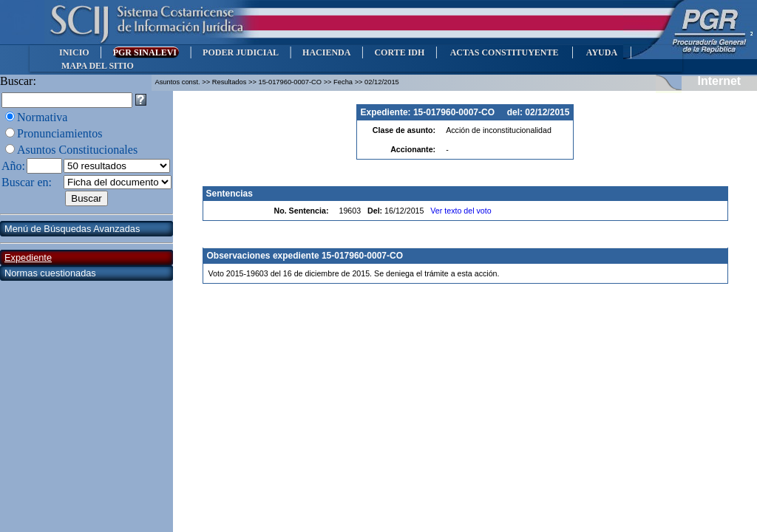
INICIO (74, 52)
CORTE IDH (399, 52)
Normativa (42, 117)
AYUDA (601, 52)
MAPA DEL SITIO (98, 66)
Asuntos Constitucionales (77, 150)
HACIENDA (326, 52)
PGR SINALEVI (146, 52)
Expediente (28, 258)
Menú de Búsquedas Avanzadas (72, 229)
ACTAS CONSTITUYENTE (504, 52)
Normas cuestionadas (50, 273)
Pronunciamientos (60, 133)
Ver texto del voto (461, 211)
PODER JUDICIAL (241, 52)
